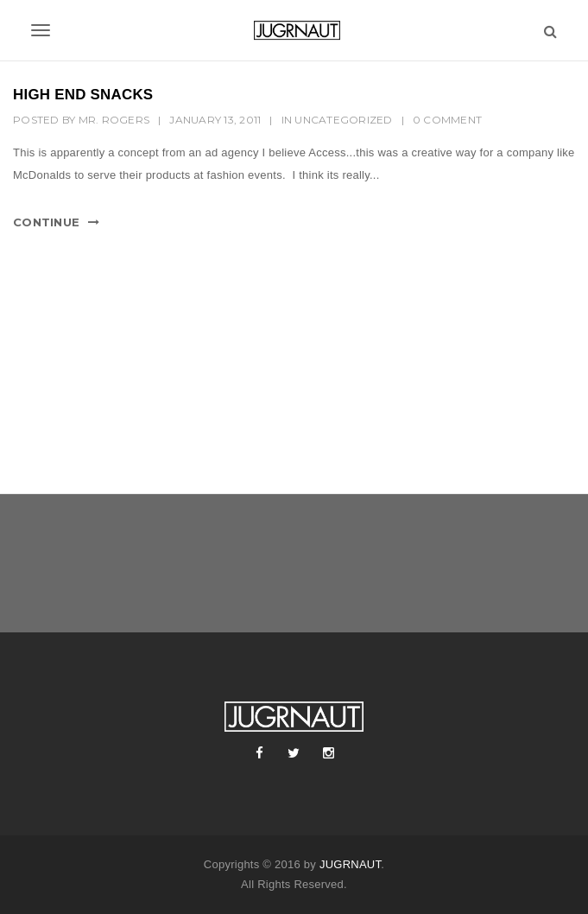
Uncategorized (343, 120)
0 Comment (447, 120)
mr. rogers (114, 120)
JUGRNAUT (350, 864)
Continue (46, 222)
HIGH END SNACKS (83, 95)
